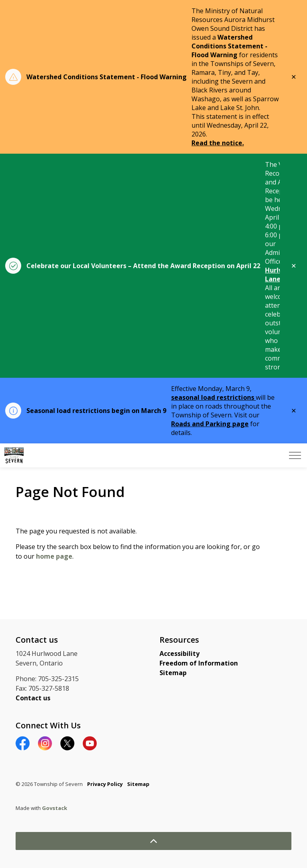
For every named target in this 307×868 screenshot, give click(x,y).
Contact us (33, 698)
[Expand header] (295, 455)
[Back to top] (153, 841)
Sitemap (173, 673)
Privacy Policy (105, 784)
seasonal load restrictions (213, 397)
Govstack (55, 808)
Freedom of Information (199, 663)
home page (54, 556)
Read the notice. (218, 143)
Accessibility (179, 654)
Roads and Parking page (210, 424)
